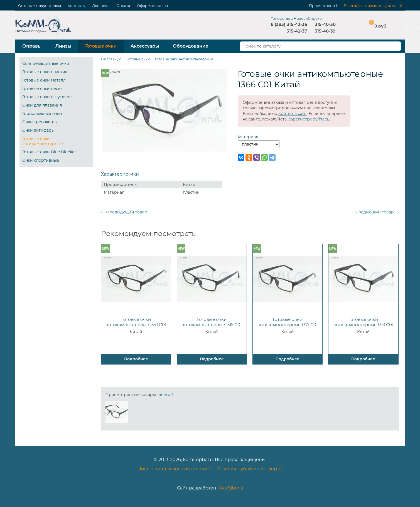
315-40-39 (325, 31)
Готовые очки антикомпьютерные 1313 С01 (363, 322)
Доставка (101, 6)
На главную (111, 59)
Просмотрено (322, 6)
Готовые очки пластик (45, 72)
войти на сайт (293, 114)
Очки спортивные (41, 160)
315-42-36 (297, 24)
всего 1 (166, 395)
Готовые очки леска (42, 88)
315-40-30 (325, 24)
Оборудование (191, 46)
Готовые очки (101, 46)
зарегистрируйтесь (309, 119)
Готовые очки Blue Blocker (49, 152)
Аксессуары (145, 46)
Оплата (123, 6)
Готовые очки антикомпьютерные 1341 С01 (136, 322)
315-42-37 (297, 31)
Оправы (32, 46)
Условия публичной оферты (250, 469)
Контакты (77, 6)
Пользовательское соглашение (174, 469)
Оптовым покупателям (40, 6)
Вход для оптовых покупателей (373, 6)
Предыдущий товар (127, 212)
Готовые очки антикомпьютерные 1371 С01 (288, 322)
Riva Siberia (230, 488)
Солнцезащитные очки (46, 63)
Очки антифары (38, 130)
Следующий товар (375, 212)
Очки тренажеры (40, 122)
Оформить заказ (152, 6)
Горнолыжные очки (42, 114)
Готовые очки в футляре (47, 97)
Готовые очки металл (44, 80)
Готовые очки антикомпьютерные (43, 141)
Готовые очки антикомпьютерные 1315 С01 (212, 322)
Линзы (63, 46)
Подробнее (136, 359)
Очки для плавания (42, 105)
